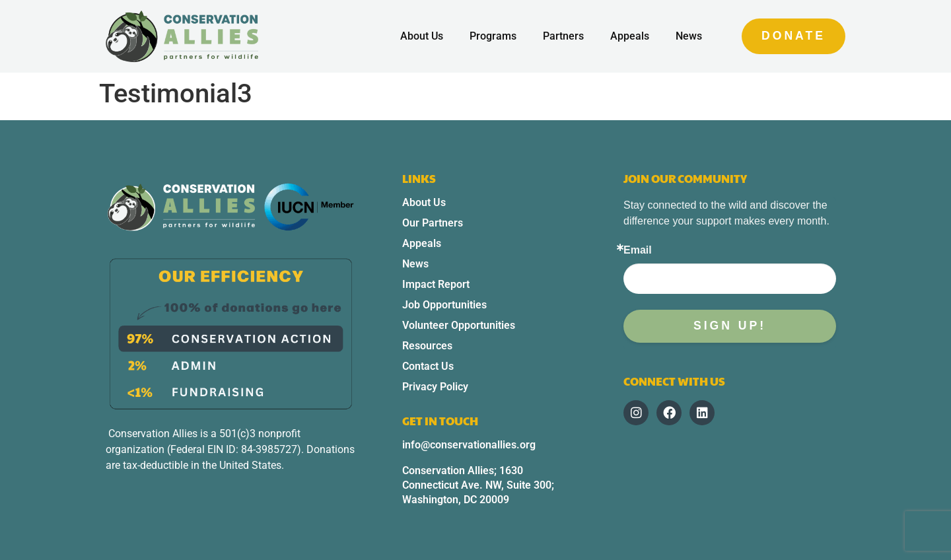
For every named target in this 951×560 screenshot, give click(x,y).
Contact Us (428, 366)
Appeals (630, 36)
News (689, 36)
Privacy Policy (435, 387)
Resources (427, 346)
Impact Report (436, 284)
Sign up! (730, 326)
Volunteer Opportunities (459, 325)
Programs (493, 36)
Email (638, 250)
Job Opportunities (444, 305)
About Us (422, 36)
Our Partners (433, 223)
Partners (563, 36)
